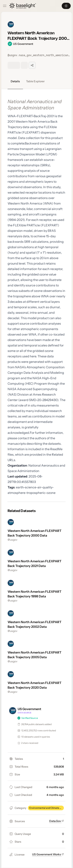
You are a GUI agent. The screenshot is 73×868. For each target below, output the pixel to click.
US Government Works (48, 854)
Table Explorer (35, 81)
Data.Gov (57, 821)
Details (15, 81)
